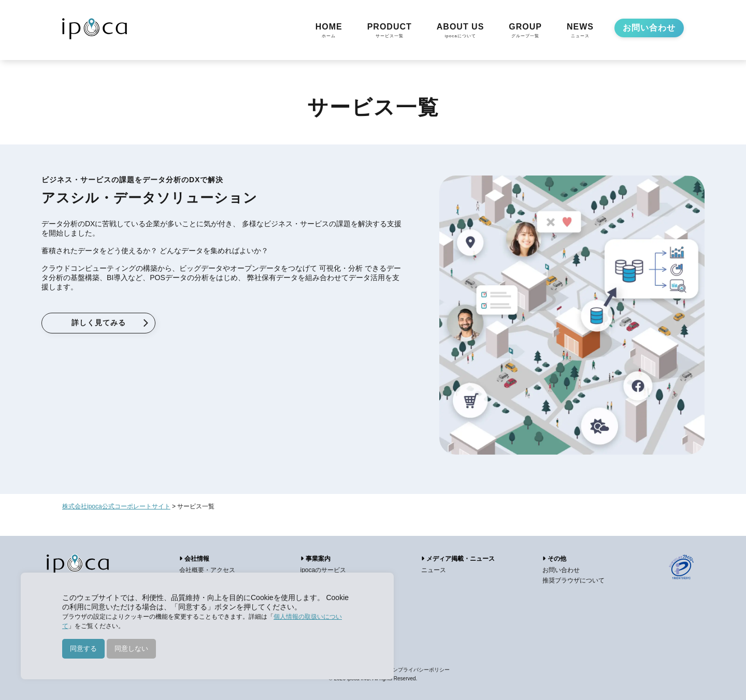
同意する (83, 648)
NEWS (580, 31)
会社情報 (194, 559)
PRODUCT (390, 31)
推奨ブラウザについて (573, 580)
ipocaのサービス (324, 570)
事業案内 (315, 559)
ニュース (434, 570)
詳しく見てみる (99, 323)
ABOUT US (461, 31)
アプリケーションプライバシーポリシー (403, 670)
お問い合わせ (649, 28)
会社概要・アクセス (207, 570)
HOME (329, 31)
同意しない (131, 648)
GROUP (525, 31)
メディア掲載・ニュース (458, 559)
